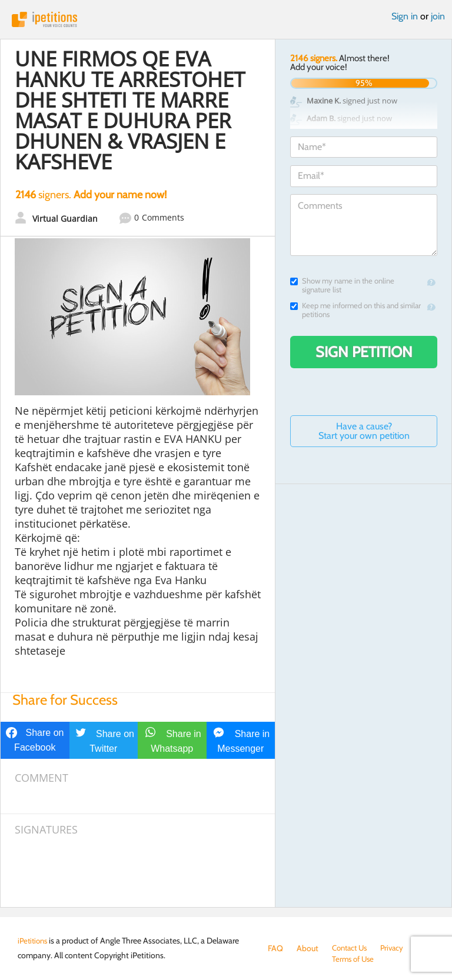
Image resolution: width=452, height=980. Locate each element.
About (308, 948)
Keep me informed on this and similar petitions (355, 310)
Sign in (405, 16)
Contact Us (352, 948)
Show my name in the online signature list (342, 285)
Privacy (397, 948)
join (438, 16)
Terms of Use (290, 960)
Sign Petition (364, 352)
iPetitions (226, 19)
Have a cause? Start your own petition (364, 431)
